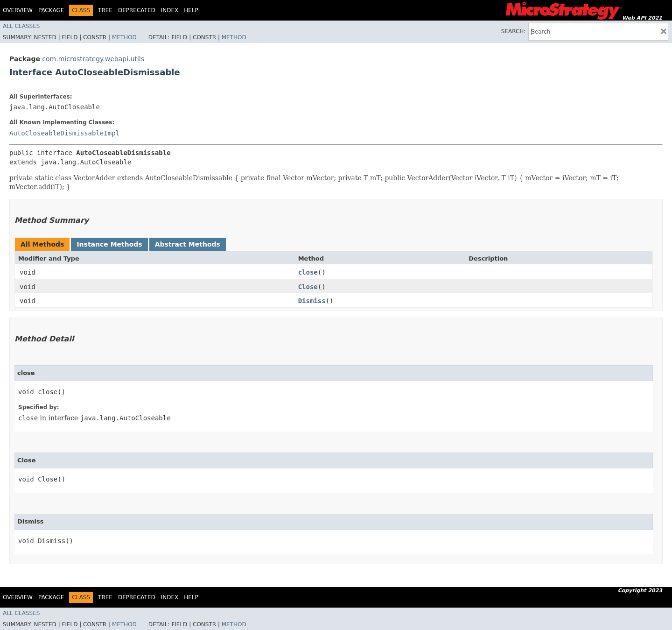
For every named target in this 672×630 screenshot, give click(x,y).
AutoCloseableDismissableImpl (64, 133)
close (308, 272)
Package (51, 10)
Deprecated (137, 10)
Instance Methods (109, 244)
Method (124, 37)
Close (308, 287)
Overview (18, 10)
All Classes (21, 26)
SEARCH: (514, 31)
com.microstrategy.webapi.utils (93, 59)
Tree (105, 10)
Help (191, 10)
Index (170, 10)
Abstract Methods (188, 244)
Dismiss (312, 301)
